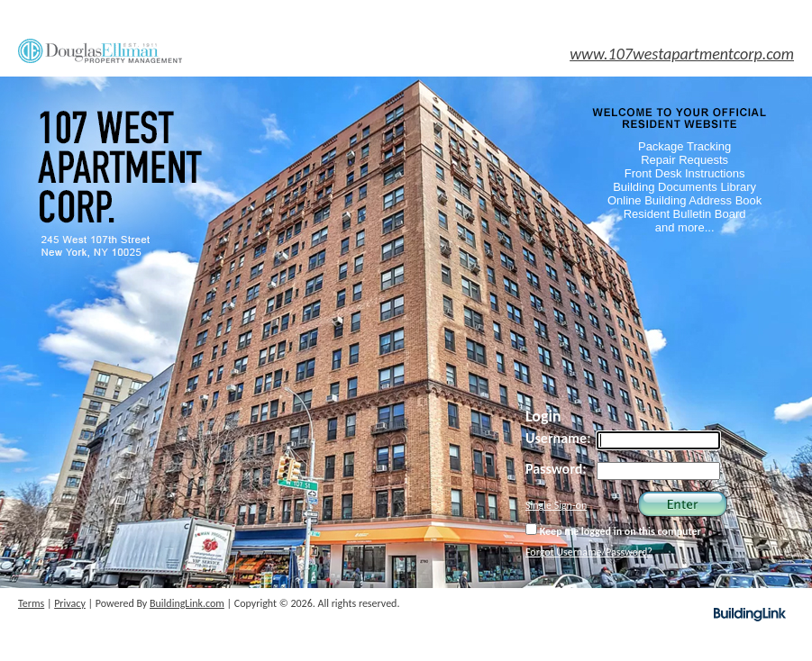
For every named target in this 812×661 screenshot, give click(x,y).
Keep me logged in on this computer (613, 530)
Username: (558, 438)
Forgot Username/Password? (589, 552)
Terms (31, 603)
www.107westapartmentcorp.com (682, 54)
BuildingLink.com (187, 603)
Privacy (70, 603)
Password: (556, 469)
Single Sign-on (556, 505)
